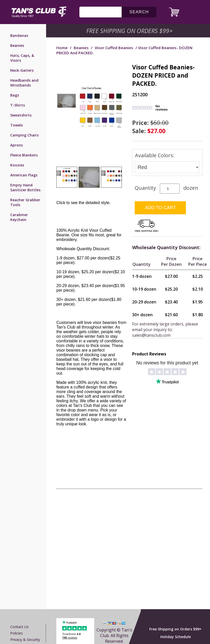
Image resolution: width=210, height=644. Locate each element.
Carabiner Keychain (19, 217)
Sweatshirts (21, 115)
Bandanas (19, 35)
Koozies (17, 165)
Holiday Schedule (176, 637)
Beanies (17, 45)
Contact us (19, 627)
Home (62, 48)
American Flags (24, 175)
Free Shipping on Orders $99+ (175, 629)
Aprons (17, 145)
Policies (17, 633)
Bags (15, 95)
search (139, 12)
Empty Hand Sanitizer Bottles (25, 187)
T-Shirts (18, 105)
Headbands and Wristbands (24, 83)
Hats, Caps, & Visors (22, 58)
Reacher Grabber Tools (25, 202)
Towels (17, 125)
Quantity (145, 188)
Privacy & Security (25, 640)
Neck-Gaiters (22, 70)
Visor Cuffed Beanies (114, 48)
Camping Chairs (24, 135)
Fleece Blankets (24, 155)
